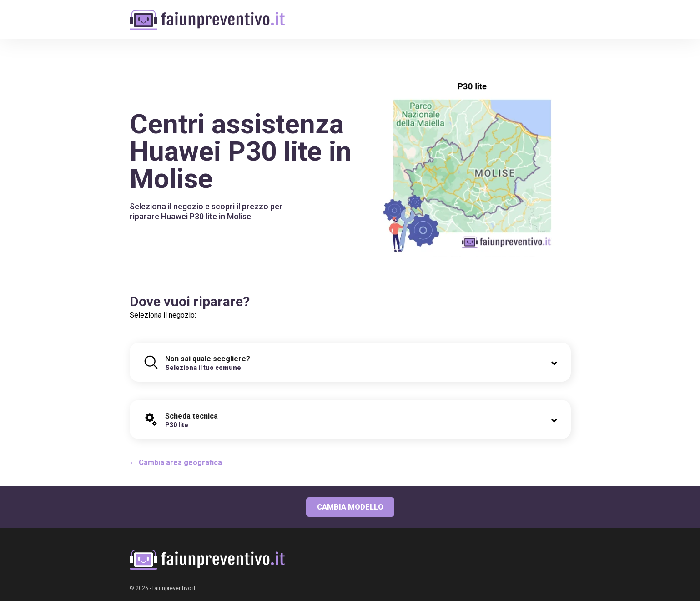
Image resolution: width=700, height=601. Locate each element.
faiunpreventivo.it (174, 588)
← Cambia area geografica (176, 462)
